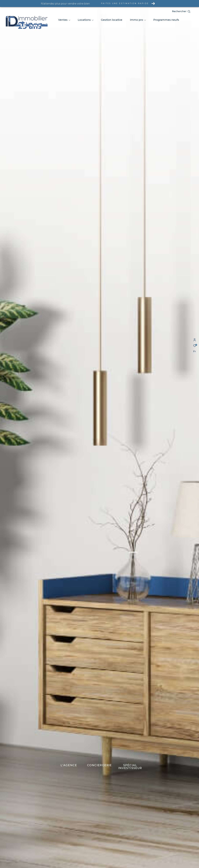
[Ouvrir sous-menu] (69, 20)
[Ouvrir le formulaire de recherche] (187, 12)
